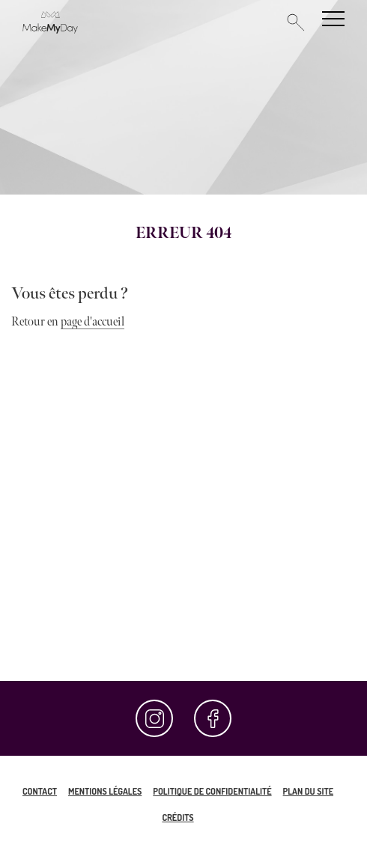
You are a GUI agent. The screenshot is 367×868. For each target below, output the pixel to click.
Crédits (178, 817)
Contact (40, 791)
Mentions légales (105, 791)
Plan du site (308, 791)
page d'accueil (92, 322)
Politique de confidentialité (212, 791)
